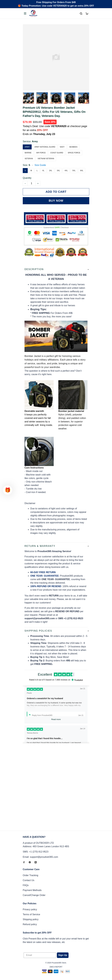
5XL (74, 171)
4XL (66, 171)
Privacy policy (30, 909)
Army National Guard (45, 147)
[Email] (40, 955)
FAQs (26, 885)
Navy (62, 147)
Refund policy (30, 924)
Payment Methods (32, 890)
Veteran (29, 159)
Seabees (73, 147)
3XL (58, 171)
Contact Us (29, 880)
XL (43, 171)
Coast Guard (57, 153)
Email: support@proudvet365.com (40, 857)
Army (35, 141)
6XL (82, 171)
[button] (8, 490)
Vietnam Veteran (46, 159)
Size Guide (40, 165)
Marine (28, 153)
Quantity (27, 178)
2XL (51, 171)
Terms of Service (31, 914)
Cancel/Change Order (34, 895)
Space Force (74, 153)
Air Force (41, 153)
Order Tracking (30, 875)
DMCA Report (56, 967)
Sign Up (63, 955)
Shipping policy (31, 919)
